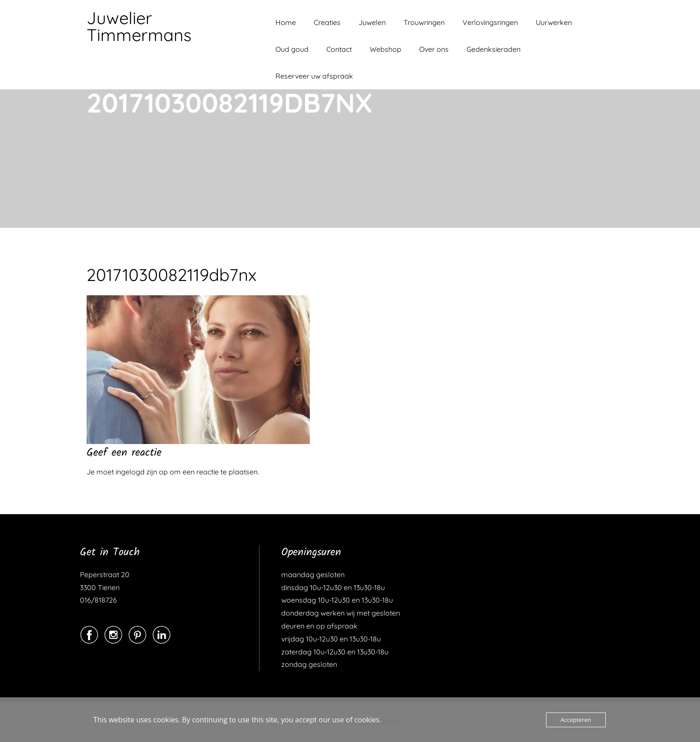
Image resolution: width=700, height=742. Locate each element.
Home (286, 22)
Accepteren (576, 720)
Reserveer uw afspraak (314, 76)
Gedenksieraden (494, 49)
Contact (339, 49)
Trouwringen (424, 22)
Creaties (327, 22)
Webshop (385, 49)
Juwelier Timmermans (139, 26)
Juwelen (372, 22)
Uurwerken (554, 22)
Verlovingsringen (490, 22)
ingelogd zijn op (142, 472)
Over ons (434, 49)
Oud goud (292, 49)
